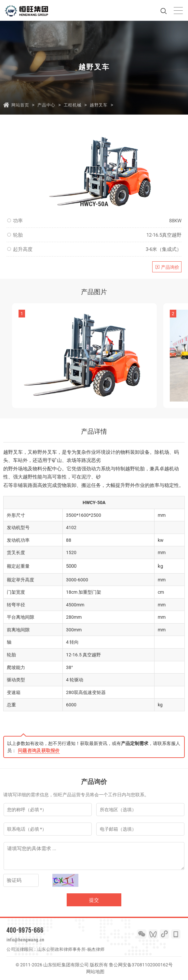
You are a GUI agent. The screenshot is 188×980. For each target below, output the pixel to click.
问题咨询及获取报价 (39, 751)
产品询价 (170, 267)
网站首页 (20, 105)
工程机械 (73, 105)
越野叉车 (99, 105)
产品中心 (46, 105)
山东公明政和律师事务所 (62, 949)
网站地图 (95, 972)
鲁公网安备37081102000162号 (141, 965)
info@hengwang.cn (25, 940)
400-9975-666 (25, 930)
